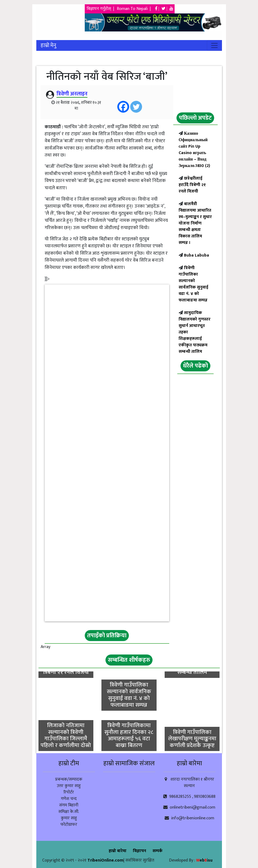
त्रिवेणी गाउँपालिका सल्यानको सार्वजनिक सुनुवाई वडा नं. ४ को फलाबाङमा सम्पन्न (193, 284)
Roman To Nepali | (135, 9)
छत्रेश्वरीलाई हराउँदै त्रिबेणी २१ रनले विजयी (192, 185)
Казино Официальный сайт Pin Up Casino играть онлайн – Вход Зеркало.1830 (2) (194, 150)
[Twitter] (136, 107)
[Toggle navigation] (214, 45)
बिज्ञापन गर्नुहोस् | (101, 9)
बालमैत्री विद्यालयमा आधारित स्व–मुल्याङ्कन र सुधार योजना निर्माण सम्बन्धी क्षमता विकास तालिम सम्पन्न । (195, 223)
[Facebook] (123, 107)
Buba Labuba (196, 255)
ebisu (204, 860)
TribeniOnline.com (105, 860)
